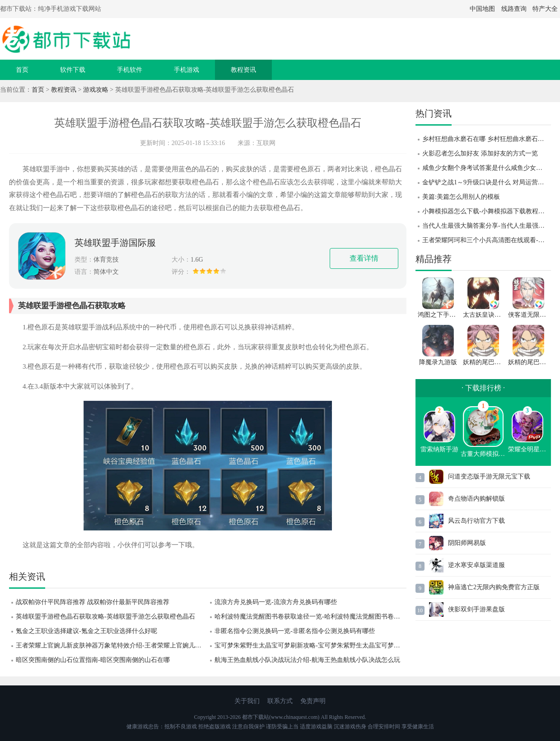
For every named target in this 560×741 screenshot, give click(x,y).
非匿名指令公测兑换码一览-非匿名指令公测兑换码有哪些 (295, 631)
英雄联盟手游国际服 (115, 243)
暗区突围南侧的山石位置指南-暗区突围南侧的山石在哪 (93, 660)
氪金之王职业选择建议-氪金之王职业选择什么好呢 (86, 631)
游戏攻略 (96, 90)
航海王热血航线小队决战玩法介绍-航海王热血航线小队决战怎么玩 (307, 660)
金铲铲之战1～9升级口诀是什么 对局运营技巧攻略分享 (487, 182)
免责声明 (313, 701)
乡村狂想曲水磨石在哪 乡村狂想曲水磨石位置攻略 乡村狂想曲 (487, 139)
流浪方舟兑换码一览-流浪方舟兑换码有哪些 (276, 602)
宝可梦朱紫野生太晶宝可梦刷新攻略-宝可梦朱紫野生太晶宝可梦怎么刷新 (310, 645)
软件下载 (73, 70)
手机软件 (130, 70)
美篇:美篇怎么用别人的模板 (461, 197)
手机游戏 (187, 70)
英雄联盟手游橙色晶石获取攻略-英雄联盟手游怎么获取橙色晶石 (105, 617)
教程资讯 (243, 70)
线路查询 (514, 9)
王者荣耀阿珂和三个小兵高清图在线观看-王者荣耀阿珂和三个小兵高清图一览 (487, 240)
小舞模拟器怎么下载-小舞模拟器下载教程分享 (487, 211)
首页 (22, 70)
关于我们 (247, 701)
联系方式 (280, 701)
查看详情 (364, 258)
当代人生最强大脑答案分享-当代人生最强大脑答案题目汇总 (487, 226)
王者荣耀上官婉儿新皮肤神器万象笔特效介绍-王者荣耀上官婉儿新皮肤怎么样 (112, 645)
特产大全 (545, 9)
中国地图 (482, 9)
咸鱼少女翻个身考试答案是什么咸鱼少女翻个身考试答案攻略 (487, 168)
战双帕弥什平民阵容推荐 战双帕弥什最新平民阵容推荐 (93, 602)
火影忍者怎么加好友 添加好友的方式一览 (480, 153)
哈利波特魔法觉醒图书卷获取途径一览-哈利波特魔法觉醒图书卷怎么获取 (310, 617)
